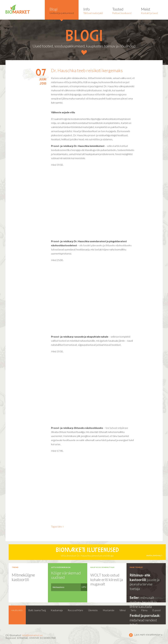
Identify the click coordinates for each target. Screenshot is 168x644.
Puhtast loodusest (122, 11)
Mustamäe (109, 610)
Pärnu (144, 610)
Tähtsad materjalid (93, 11)
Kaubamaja (57, 610)
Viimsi (123, 610)
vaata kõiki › (157, 598)
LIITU (84, 587)
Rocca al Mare (75, 610)
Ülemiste (93, 610)
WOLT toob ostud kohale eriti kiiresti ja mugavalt (107, 579)
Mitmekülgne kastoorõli (23, 577)
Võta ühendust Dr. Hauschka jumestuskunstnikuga (87, 552)
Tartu (133, 610)
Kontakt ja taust (149, 11)
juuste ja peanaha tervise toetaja (145, 584)
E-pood (156, 610)
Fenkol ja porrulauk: (145, 615)
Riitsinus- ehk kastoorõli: (140, 577)
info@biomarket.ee (32, 635)
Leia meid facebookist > (131, 635)
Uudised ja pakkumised (62, 11)
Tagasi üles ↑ (57, 526)
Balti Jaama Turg (37, 610)
